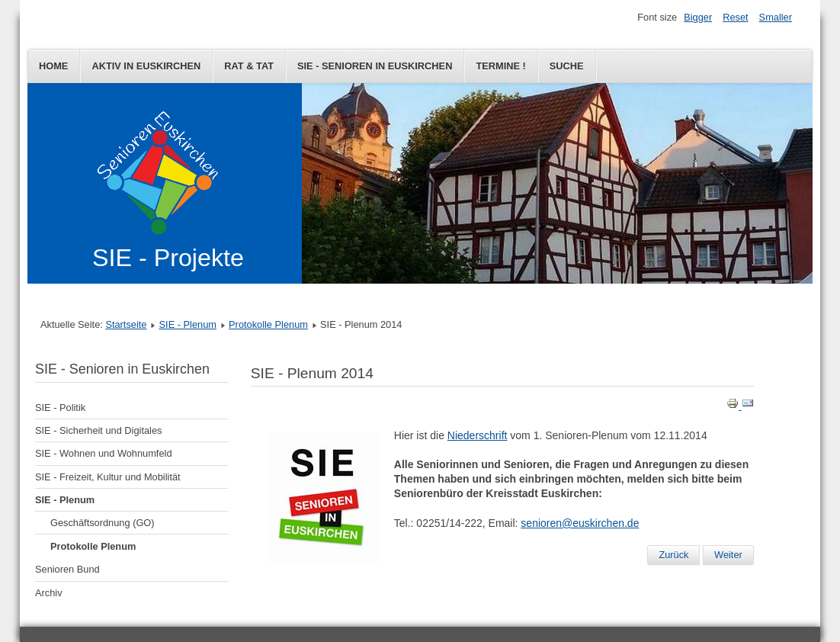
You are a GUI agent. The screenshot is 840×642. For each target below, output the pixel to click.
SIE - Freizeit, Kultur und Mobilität (108, 477)
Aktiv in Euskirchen (146, 66)
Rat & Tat (249, 66)
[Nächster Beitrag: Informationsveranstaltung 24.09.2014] (728, 555)
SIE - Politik (60, 408)
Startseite (126, 324)
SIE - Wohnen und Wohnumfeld (104, 453)
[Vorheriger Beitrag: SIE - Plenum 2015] (673, 555)
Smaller (776, 17)
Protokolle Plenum (268, 324)
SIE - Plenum (188, 324)
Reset (735, 17)
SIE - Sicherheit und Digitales (98, 430)
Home (53, 66)
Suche (567, 66)
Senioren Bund (67, 569)
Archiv (49, 593)
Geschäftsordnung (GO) (103, 523)
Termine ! (500, 66)
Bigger (698, 17)
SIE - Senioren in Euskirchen (375, 66)
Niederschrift (478, 435)
